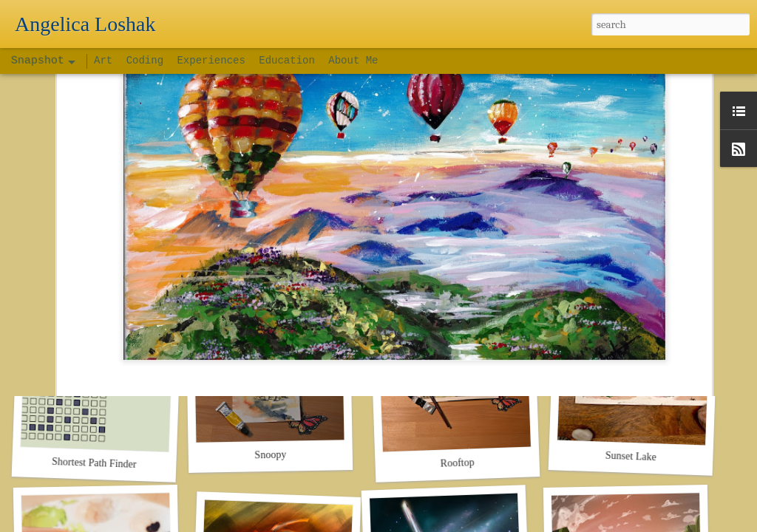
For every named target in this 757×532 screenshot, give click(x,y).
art (400, 262)
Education (287, 61)
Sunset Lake (631, 456)
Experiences (211, 61)
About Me (353, 61)
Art (106, 61)
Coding (148, 61)
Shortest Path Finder (94, 463)
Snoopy (270, 455)
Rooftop (457, 463)
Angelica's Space (435, 242)
